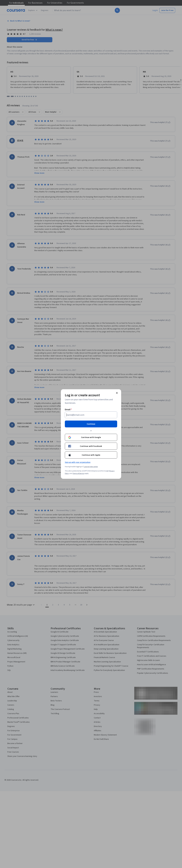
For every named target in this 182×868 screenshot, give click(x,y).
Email (68, 410)
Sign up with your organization (78, 462)
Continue (91, 424)
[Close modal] (117, 393)
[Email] (91, 415)
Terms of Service (78, 473)
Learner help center (91, 467)
